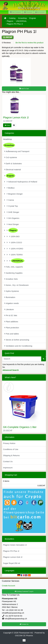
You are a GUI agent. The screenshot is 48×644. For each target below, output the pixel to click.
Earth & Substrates (13, 163)
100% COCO (13, 242)
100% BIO (12, 236)
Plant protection (12, 328)
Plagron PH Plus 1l (15, 24)
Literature (9, 309)
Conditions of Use (11, 449)
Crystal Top (11, 206)
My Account (40, 12)
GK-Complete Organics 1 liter (20, 427)
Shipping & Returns (11, 455)
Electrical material (12, 170)
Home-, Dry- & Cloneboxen (16, 285)
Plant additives (11, 322)
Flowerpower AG (26, 633)
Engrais (33, 18)
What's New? (10, 377)
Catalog (12, 18)
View (7, 125)
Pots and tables (11, 334)
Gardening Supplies (13, 273)
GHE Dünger (12, 212)
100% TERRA (13, 255)
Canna (9, 200)
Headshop (7, 139)
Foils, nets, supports (13, 267)
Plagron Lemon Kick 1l (16, 117)
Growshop (22, 18)
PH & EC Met (11, 315)
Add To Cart (24, 89)
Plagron (10, 21)
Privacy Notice (9, 443)
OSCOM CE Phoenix (24, 635)
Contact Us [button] (24, 624)
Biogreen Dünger (13, 194)
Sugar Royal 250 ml (12, 563)
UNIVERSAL (21, 21)
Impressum (8, 468)
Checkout (28, 12)
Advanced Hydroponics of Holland (21, 182)
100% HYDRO (14, 249)
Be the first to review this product (29, 43)
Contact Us (8, 461)
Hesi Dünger (11, 224)
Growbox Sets (11, 279)
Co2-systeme (10, 157)
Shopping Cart (11, 475)
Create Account (9, 586)
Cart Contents (15, 12)
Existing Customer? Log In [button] (24, 591)
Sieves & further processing (17, 340)
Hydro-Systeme (11, 291)
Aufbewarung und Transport (17, 151)
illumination (10, 297)
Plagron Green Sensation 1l (15, 545)
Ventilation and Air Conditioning (18, 346)
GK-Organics (12, 218)
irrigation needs (11, 303)
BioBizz (9, 188)
